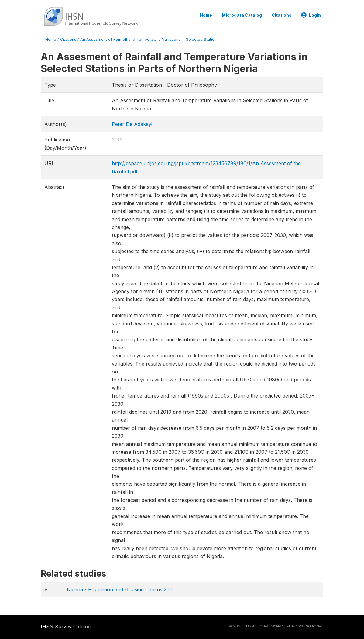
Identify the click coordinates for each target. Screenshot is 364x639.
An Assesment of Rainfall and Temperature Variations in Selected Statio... (149, 39)
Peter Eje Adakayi (132, 124)
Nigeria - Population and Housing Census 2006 (121, 589)
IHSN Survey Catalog (66, 627)
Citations (282, 15)
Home (206, 15)
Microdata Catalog (242, 15)
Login (311, 15)
